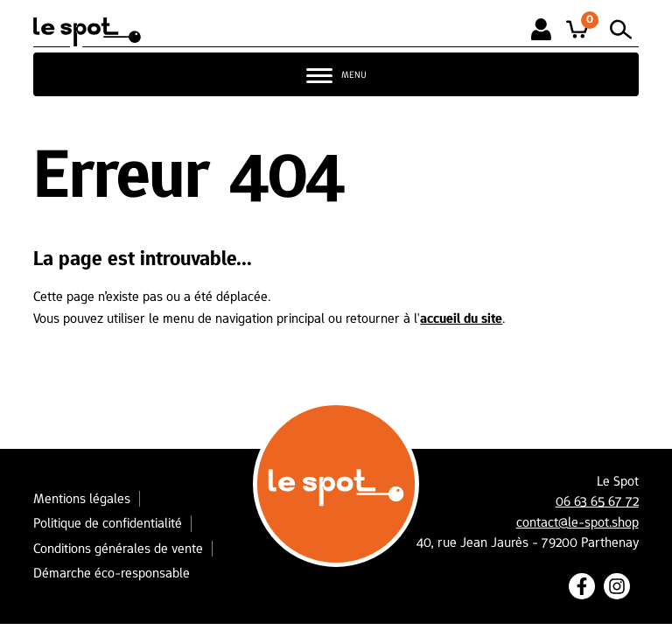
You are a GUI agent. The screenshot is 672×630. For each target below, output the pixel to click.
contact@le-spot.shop (577, 522)
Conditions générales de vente (118, 548)
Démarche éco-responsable (112, 573)
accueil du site (461, 318)
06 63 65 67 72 (597, 501)
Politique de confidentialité (108, 523)
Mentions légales (82, 498)
